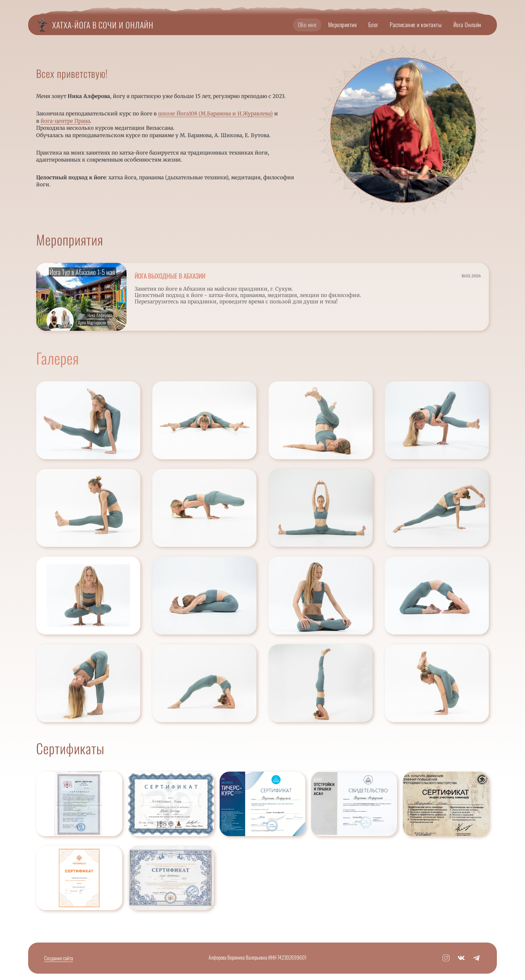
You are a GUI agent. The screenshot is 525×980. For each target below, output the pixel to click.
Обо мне (307, 24)
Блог (373, 24)
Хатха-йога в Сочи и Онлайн (103, 25)
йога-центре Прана (65, 121)
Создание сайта (59, 958)
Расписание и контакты (416, 24)
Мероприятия (342, 24)
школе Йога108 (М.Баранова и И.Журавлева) (215, 114)
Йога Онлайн (467, 24)
